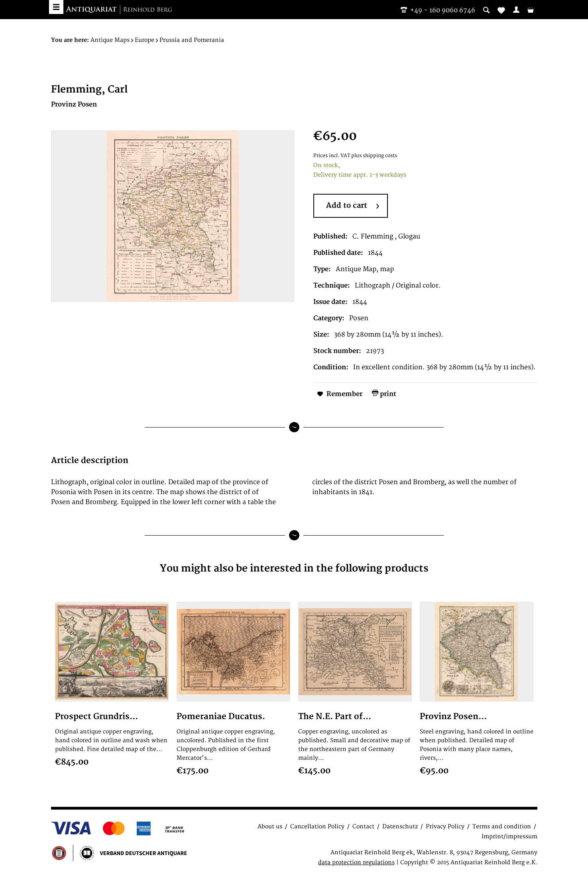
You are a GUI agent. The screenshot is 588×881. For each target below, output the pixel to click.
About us (270, 827)
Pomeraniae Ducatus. (221, 716)
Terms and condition (502, 827)
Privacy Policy (445, 827)
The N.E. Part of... (335, 716)
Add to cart (353, 206)
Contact (363, 827)
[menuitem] (516, 10)
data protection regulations (356, 862)
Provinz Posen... (453, 716)
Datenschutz (400, 827)
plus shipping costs (374, 156)
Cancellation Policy (317, 827)
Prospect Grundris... (96, 716)
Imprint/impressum (509, 837)
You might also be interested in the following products (294, 569)
